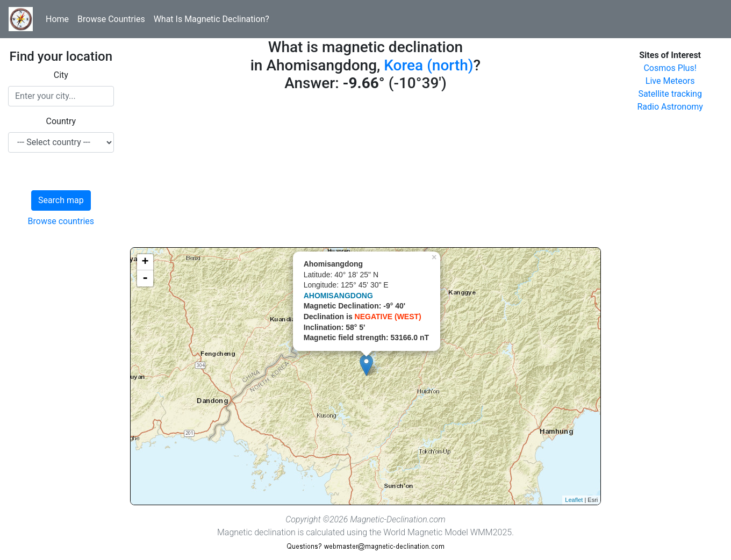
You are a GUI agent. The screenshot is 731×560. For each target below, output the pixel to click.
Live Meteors (670, 81)
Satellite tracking (670, 94)
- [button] (145, 278)
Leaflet (574, 500)
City (61, 75)
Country (61, 121)
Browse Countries (111, 19)
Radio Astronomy (670, 107)
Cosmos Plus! (670, 68)
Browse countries (61, 221)
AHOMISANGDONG (338, 296)
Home (57, 19)
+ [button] (145, 262)
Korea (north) (428, 65)
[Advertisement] (366, 172)
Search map (61, 200)
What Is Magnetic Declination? (212, 19)
